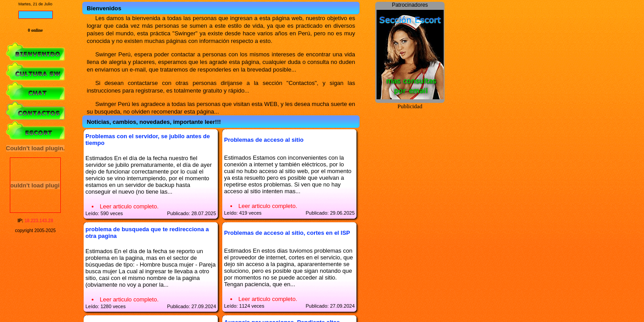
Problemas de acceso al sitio (264, 140)
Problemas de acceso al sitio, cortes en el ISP (287, 233)
